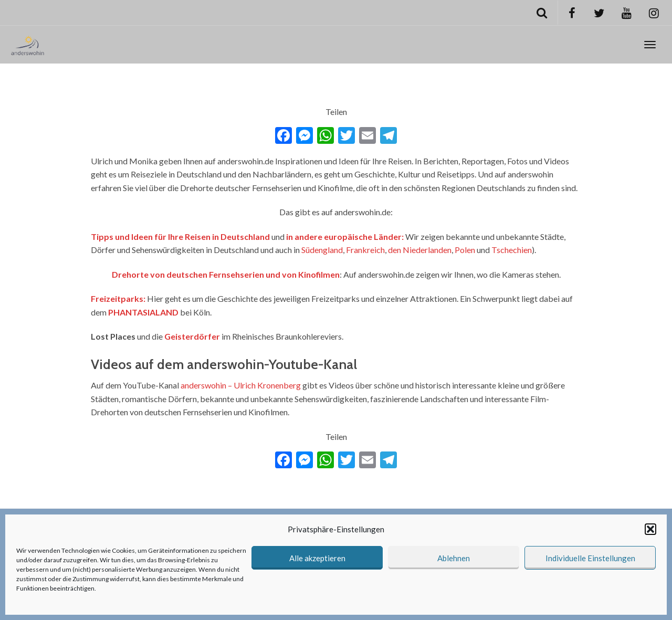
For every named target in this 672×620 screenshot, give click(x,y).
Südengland (322, 250)
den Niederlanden (420, 250)
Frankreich (365, 250)
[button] (650, 529)
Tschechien (512, 250)
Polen (465, 250)
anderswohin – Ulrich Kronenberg (241, 385)
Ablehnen (454, 558)
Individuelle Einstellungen (590, 558)
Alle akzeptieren (317, 558)
